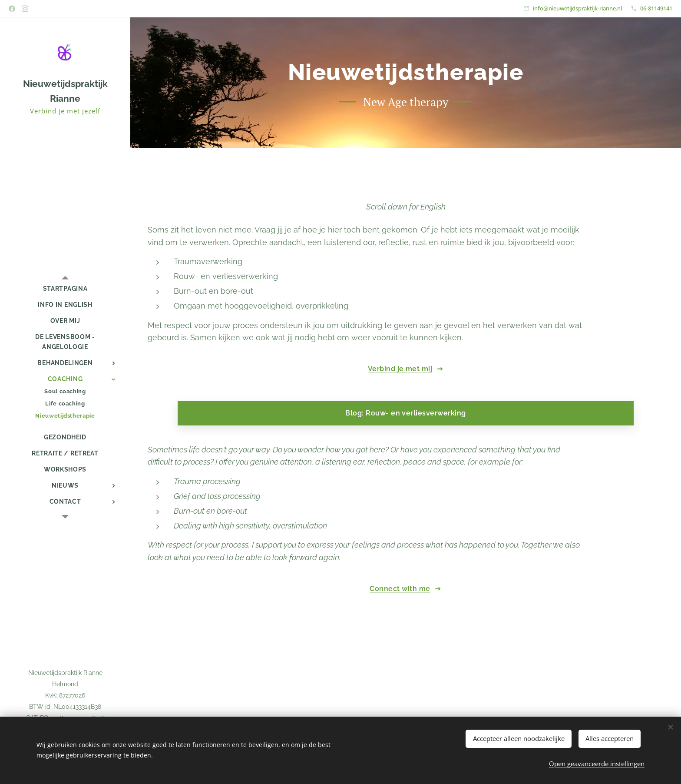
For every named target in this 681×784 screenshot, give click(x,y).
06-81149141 (656, 8)
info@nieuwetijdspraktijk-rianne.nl (577, 8)
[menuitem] (65, 289)
